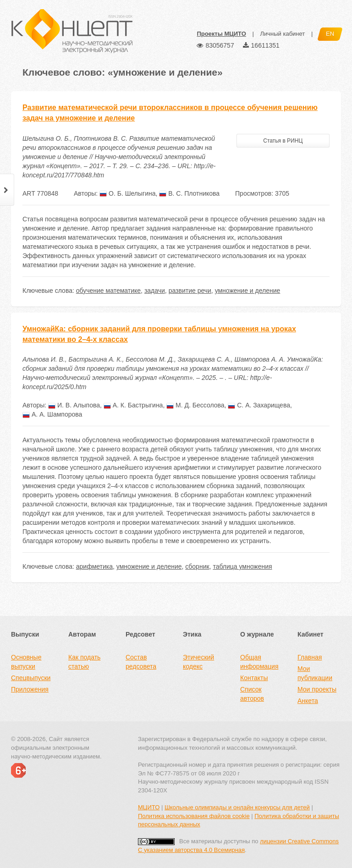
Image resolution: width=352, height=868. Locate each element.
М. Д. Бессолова (195, 405)
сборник (197, 566)
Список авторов (252, 694)
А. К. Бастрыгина (133, 405)
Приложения (30, 689)
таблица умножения (242, 566)
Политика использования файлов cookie (194, 816)
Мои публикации (315, 673)
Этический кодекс (198, 662)
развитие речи (190, 291)
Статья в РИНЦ (283, 141)
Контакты (254, 678)
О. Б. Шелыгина (127, 193)
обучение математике (108, 291)
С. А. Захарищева (259, 405)
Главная (310, 657)
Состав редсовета (141, 662)
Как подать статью (84, 662)
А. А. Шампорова (52, 414)
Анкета (308, 701)
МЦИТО (149, 807)
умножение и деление (248, 291)
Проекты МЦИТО (221, 34)
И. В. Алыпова (74, 405)
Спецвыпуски (31, 678)
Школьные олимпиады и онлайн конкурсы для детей (237, 807)
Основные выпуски (26, 662)
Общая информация (259, 662)
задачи (155, 291)
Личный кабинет (282, 34)
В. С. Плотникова (189, 193)
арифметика (94, 566)
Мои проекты (317, 689)
